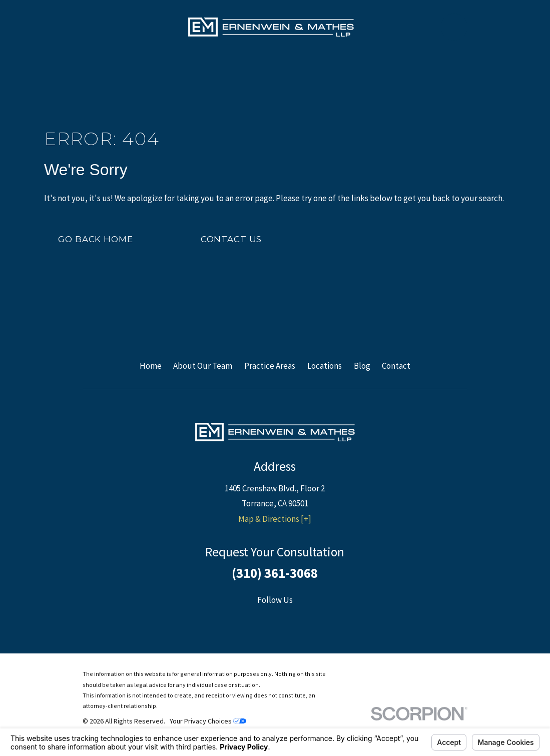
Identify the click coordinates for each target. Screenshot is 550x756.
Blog (362, 366)
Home (151, 366)
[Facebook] (263, 620)
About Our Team (203, 366)
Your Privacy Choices (208, 721)
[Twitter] (288, 620)
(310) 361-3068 (275, 573)
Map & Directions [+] (275, 519)
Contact (396, 366)
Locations (325, 366)
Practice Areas (270, 366)
